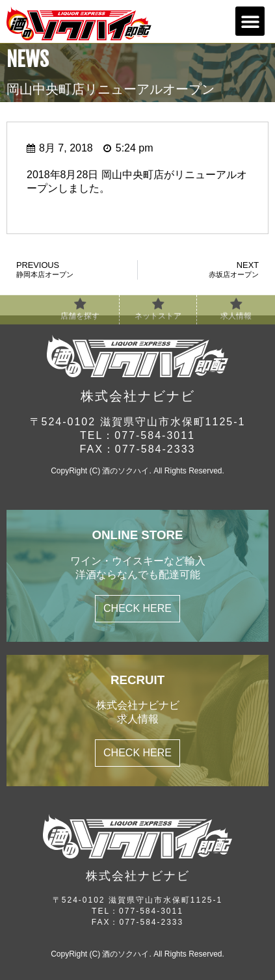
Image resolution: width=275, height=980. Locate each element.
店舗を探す (80, 320)
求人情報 (236, 320)
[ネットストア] (158, 308)
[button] (250, 21)
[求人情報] (236, 308)
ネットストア (158, 320)
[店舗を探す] (80, 308)
